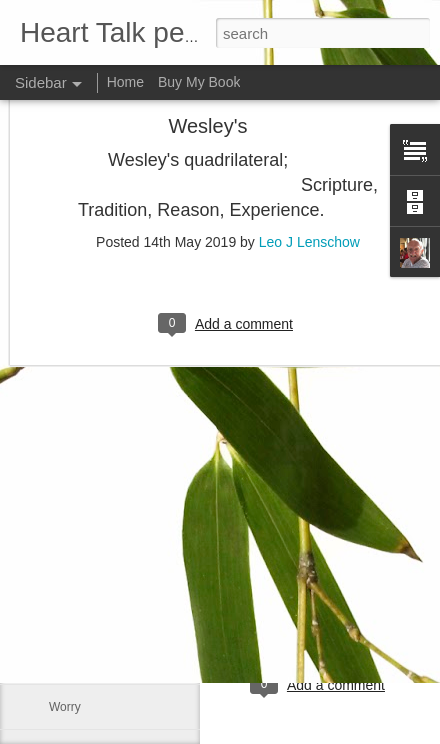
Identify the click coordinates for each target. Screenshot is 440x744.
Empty (66, 572)
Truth (63, 662)
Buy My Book (199, 82)
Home (125, 82)
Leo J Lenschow (309, 132)
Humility (70, 617)
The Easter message (104, 527)
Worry (65, 707)
